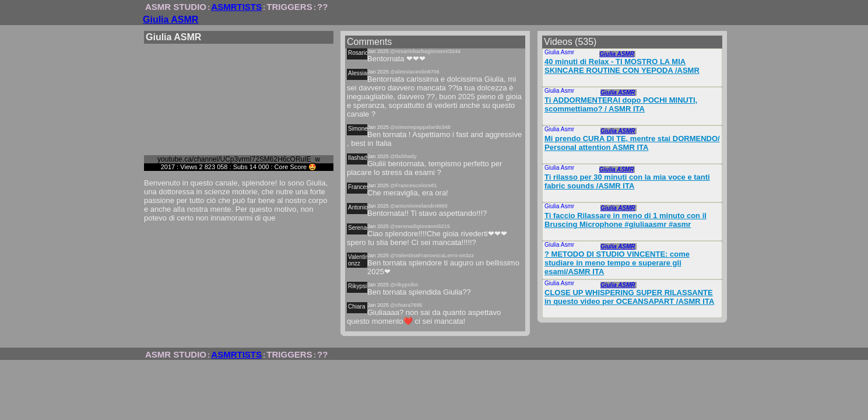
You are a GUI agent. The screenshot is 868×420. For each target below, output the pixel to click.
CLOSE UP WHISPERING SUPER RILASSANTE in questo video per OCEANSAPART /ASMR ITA (629, 297)
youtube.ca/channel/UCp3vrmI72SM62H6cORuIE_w (239, 159)
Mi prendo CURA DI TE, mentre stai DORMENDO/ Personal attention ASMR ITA (632, 143)
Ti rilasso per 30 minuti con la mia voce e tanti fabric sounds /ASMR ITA (627, 181)
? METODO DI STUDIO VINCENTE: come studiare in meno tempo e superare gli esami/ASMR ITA (617, 263)
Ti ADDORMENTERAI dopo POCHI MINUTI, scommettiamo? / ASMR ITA (621, 104)
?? (322, 7)
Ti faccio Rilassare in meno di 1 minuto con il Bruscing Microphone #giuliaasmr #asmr (625, 220)
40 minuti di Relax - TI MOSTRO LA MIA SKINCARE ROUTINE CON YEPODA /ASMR (622, 66)
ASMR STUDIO (176, 7)
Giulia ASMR (171, 20)
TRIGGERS (289, 7)
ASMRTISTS (236, 7)
